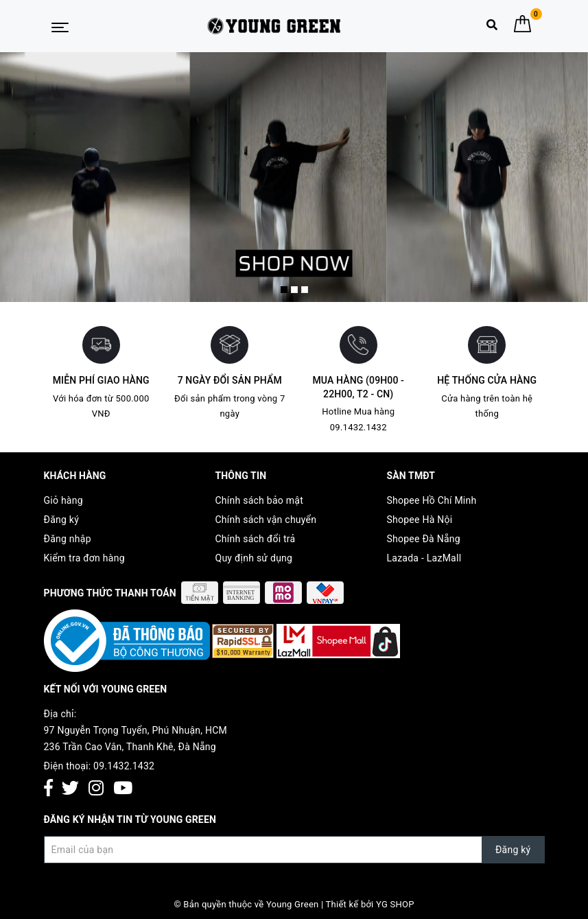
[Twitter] (70, 789)
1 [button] (284, 290)
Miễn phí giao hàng (101, 380)
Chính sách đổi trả (256, 539)
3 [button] (305, 290)
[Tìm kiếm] (492, 28)
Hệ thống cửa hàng (487, 380)
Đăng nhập (68, 539)
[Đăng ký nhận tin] (294, 850)
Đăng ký (62, 520)
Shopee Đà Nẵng (424, 539)
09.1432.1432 (124, 766)
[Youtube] (123, 789)
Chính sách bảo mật (259, 500)
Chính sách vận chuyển (266, 520)
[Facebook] (48, 789)
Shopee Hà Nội (420, 520)
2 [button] (294, 290)
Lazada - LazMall (424, 558)
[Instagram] (96, 789)
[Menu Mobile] (60, 26)
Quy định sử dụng (254, 558)
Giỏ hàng (63, 500)
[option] (294, 177)
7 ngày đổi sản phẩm (230, 380)
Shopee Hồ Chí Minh (432, 500)
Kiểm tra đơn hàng (84, 558)
